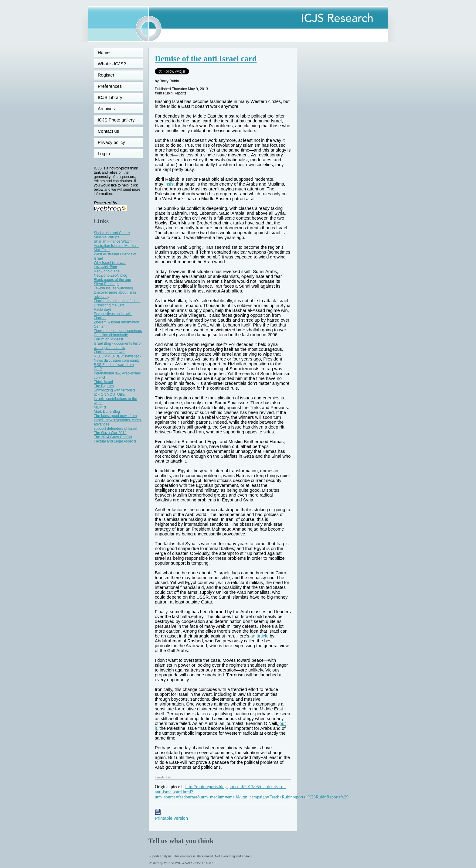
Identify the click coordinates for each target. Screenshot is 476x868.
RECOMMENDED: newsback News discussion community (118, 358)
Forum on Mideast (109, 339)
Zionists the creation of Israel (117, 301)
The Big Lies (104, 386)
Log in (107, 154)
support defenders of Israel (116, 429)
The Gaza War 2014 (110, 433)
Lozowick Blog (105, 267)
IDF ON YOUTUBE (109, 395)
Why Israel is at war (110, 263)
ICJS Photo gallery (116, 120)
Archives (106, 109)
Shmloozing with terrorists (115, 390)
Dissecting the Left (109, 305)
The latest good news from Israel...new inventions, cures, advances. (118, 420)
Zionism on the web (110, 352)
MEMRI (100, 407)
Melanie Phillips (106, 237)
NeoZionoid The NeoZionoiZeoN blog (110, 273)
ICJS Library (110, 97)
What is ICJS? (112, 64)
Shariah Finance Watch (113, 241)
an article (259, 636)
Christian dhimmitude (111, 335)
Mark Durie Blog (107, 412)
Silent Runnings (107, 284)
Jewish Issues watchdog (113, 288)
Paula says (103, 309)
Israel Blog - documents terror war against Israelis (118, 346)
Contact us (108, 131)
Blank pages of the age (112, 280)
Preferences (110, 86)
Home (104, 53)
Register (106, 75)
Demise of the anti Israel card (206, 59)
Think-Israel (103, 382)
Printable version (171, 816)
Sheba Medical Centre (112, 233)
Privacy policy (111, 142)
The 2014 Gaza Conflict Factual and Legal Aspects (115, 439)
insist (170, 184)
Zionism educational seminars (118, 331)
